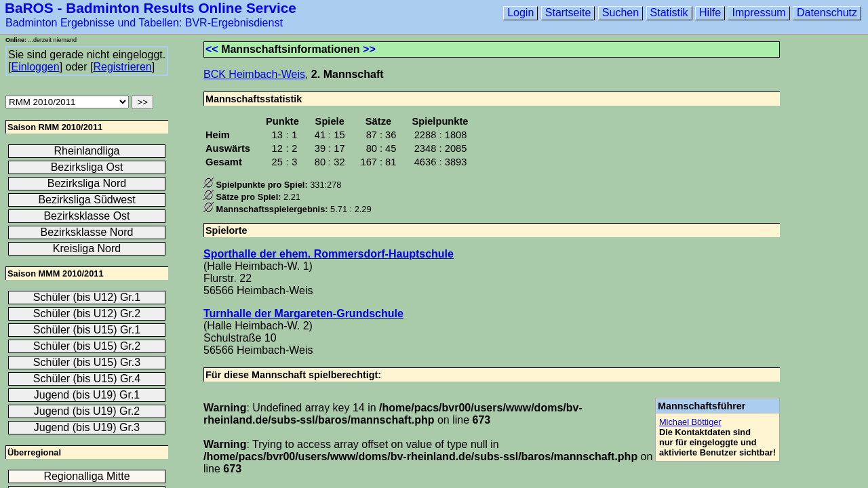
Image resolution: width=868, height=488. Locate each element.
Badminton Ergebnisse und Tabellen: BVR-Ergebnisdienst (144, 23)
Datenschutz (827, 13)
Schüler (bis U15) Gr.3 (87, 362)
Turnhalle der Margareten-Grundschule (303, 313)
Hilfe (710, 13)
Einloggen (35, 67)
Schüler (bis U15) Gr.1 (87, 330)
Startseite (568, 13)
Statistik (669, 13)
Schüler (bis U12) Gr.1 (87, 297)
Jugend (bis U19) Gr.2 (87, 411)
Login (520, 13)
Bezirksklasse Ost (86, 216)
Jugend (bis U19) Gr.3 (87, 427)
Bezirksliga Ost (87, 167)
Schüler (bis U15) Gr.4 (87, 379)
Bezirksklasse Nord (87, 232)
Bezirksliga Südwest (86, 200)
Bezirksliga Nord (87, 183)
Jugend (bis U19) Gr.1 (87, 395)
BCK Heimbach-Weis (254, 74)
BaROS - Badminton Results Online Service (151, 8)
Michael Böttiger (690, 422)
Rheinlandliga (87, 151)
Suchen (620, 13)
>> (369, 49)
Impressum (758, 13)
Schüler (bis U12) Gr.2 (87, 313)
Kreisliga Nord (87, 248)
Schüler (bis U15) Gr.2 (87, 346)
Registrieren (122, 67)
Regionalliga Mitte (86, 476)
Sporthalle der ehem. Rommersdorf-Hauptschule (329, 254)
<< (212, 49)
